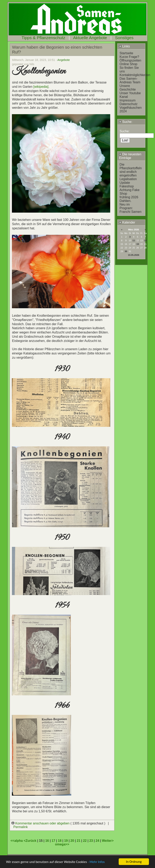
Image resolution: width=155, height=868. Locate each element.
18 (60, 841)
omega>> (62, 844)
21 (79, 841)
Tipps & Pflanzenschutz (43, 38)
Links (124, 46)
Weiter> (108, 841)
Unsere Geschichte (128, 88)
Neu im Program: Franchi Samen (130, 208)
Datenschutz (128, 104)
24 (97, 841)
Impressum (127, 100)
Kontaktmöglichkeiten (135, 75)
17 (53, 841)
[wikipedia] (41, 87)
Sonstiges (124, 38)
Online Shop (128, 64)
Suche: (126, 122)
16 (47, 841)
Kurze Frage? (129, 57)
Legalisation (128, 179)
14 (145, 240)
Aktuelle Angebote (90, 38)
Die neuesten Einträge (130, 156)
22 (85, 841)
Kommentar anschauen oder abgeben (41, 823)
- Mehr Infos (96, 862)
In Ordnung (134, 862)
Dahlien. (125, 201)
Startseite (126, 53)
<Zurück (30, 841)
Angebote (64, 60)
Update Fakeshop (127, 184)
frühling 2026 (129, 197)
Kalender (127, 222)
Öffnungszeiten (130, 60)
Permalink (20, 827)
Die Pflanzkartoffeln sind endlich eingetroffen (131, 170)
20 (72, 841)
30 (126, 251)
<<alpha (17, 841)
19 (137, 244)
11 (134, 240)
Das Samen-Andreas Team (130, 80)
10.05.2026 (134, 255)
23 (91, 841)
